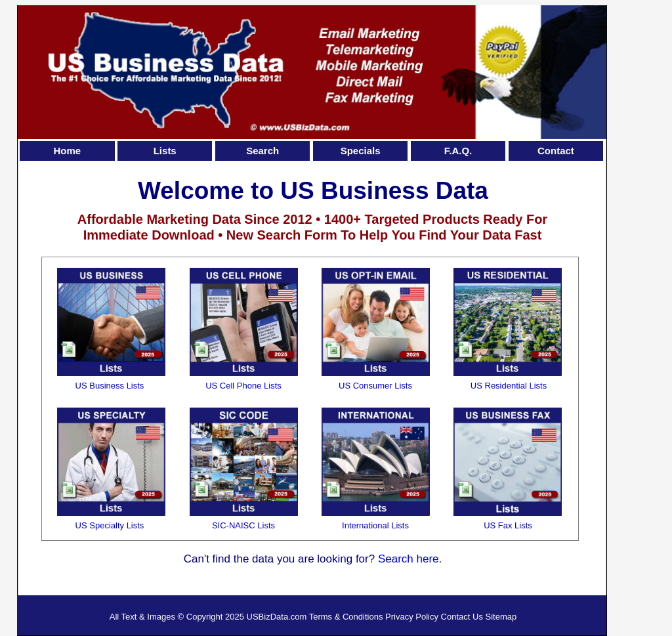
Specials (361, 151)
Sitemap (501, 617)
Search (262, 151)
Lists (165, 151)
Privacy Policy (412, 617)
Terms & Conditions (346, 617)
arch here (415, 559)
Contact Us (462, 617)
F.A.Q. (458, 151)
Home (67, 151)
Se (385, 559)
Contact (556, 151)
